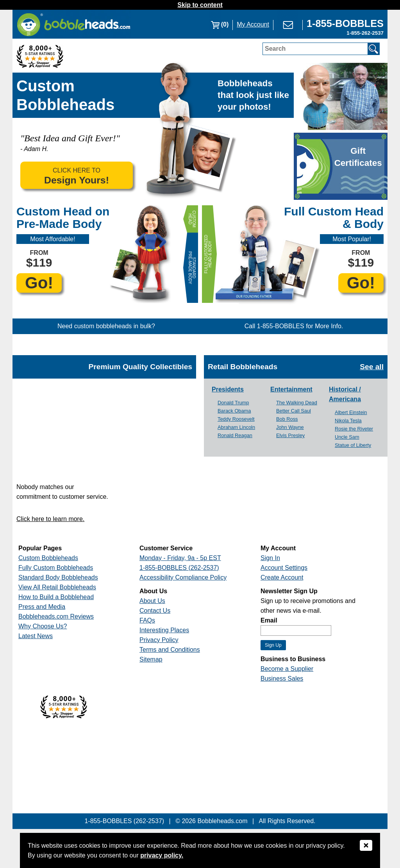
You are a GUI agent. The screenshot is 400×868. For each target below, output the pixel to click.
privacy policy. (162, 855)
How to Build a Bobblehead (56, 597)
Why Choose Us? (43, 626)
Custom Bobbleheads (48, 558)
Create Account (282, 577)
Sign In (270, 558)
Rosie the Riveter (354, 429)
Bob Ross (287, 419)
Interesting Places (164, 630)
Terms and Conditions (170, 650)
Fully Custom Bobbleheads (56, 568)
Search (275, 49)
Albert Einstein (351, 412)
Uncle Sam (347, 437)
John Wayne (290, 427)
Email (269, 620)
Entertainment (291, 389)
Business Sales (282, 679)
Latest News (36, 636)
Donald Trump (233, 403)
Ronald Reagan (235, 435)
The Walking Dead (297, 403)
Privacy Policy (159, 640)
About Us (152, 601)
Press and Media (42, 607)
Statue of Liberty (353, 445)
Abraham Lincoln (236, 427)
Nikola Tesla (348, 421)
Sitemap (151, 659)
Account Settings (284, 568)
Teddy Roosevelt (236, 419)
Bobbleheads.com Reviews (56, 616)
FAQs (147, 620)
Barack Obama (234, 411)
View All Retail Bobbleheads (57, 587)
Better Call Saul (294, 411)
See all (372, 367)
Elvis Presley (290, 435)
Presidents (228, 389)
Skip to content (200, 5)
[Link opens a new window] (345, 24)
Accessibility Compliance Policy (183, 577)
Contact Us (155, 611)
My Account (253, 24)
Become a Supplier (287, 669)
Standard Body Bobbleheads (58, 577)
